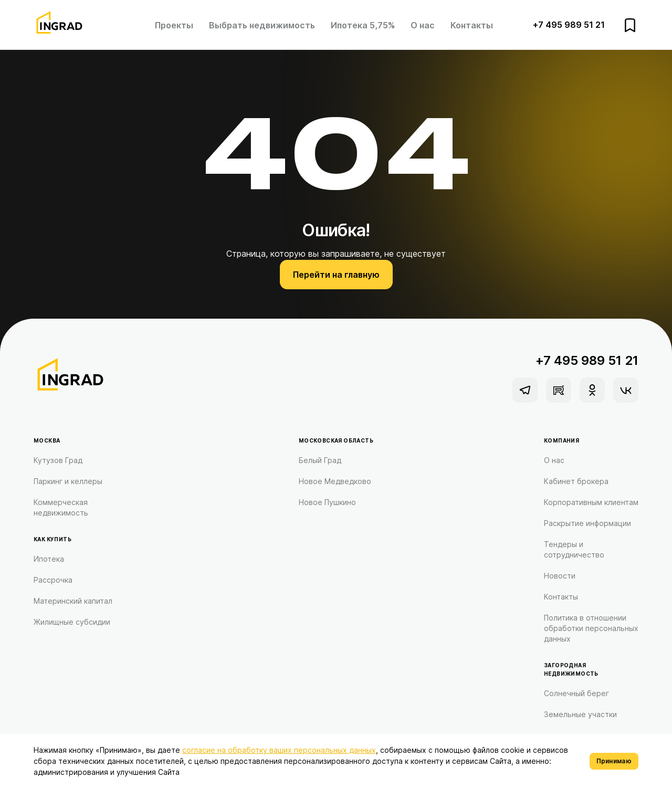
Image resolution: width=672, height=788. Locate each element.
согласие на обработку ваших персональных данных (279, 750)
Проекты (174, 25)
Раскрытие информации (587, 523)
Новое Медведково (335, 481)
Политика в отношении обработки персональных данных (591, 628)
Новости (560, 576)
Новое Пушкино (327, 502)
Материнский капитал (73, 601)
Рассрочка (53, 580)
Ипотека (49, 559)
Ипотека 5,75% (363, 25)
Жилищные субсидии (72, 622)
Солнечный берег (576, 693)
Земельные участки (580, 714)
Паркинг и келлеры (68, 481)
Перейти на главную (336, 275)
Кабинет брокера (576, 481)
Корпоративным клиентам (591, 502)
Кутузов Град (58, 460)
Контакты (472, 25)
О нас (423, 25)
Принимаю (614, 761)
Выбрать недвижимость (262, 25)
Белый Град (320, 460)
